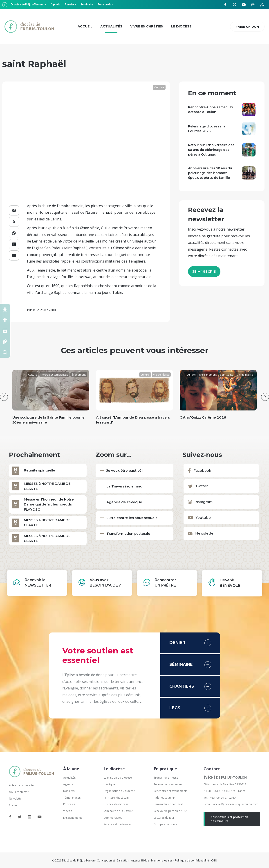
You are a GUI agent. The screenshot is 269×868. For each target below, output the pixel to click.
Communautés (113, 818)
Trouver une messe (166, 778)
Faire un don (105, 4)
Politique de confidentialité (192, 860)
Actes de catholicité (21, 785)
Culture (159, 87)
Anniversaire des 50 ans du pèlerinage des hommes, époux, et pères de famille (210, 173)
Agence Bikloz (140, 860)
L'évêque (109, 784)
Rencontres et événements (170, 791)
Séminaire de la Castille (118, 811)
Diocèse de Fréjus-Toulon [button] (27, 4)
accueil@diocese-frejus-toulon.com (236, 804)
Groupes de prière (166, 824)
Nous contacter (19, 792)
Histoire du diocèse (116, 804)
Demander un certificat (168, 804)
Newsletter (16, 799)
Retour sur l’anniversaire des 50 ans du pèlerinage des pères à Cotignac (211, 150)
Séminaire (87, 4)
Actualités (69, 778)
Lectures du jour (164, 818)
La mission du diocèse (118, 778)
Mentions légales (162, 860)
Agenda (55, 4)
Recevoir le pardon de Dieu (171, 811)
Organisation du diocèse (119, 791)
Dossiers (69, 791)
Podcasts (69, 804)
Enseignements (73, 818)
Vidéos (68, 811)
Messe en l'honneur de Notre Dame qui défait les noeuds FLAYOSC (49, 504)
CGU (214, 860)
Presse (13, 805)
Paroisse (70, 4)
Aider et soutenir (164, 798)
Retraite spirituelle (39, 470)
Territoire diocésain (116, 798)
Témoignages (72, 798)
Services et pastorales (117, 824)
